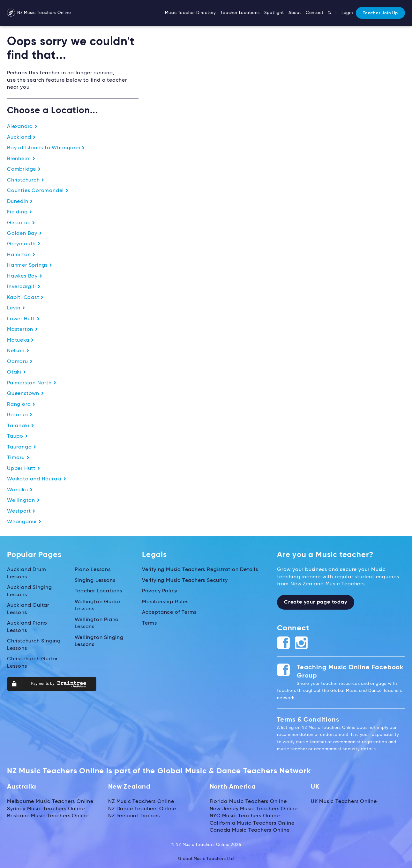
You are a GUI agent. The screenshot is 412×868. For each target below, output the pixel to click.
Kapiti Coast (25, 297)
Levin (16, 308)
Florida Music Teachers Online (248, 801)
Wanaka (20, 489)
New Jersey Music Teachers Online (254, 808)
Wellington (23, 500)
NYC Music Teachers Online (245, 815)
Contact (315, 13)
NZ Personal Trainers (134, 815)
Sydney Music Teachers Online (46, 808)
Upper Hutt (24, 468)
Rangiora (21, 404)
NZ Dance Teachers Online (142, 808)
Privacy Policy (160, 590)
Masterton (22, 329)
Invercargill (24, 286)
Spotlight (274, 13)
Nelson (18, 350)
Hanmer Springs (30, 265)
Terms (150, 622)
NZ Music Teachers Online (39, 13)
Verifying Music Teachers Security (185, 579)
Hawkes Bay (25, 276)
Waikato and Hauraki (37, 478)
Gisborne (21, 223)
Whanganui (24, 521)
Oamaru (20, 361)
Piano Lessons (93, 569)
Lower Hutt (23, 318)
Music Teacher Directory (191, 13)
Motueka (20, 340)
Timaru (18, 457)
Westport (21, 510)
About (295, 13)
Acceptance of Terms (169, 611)
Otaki (17, 372)
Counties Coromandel (38, 190)
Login (347, 13)
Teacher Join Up (380, 13)
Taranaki (21, 425)
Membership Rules (165, 601)
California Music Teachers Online (252, 822)
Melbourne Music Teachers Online (50, 801)
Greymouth (24, 244)
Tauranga (22, 446)
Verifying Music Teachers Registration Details (200, 569)
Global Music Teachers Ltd (206, 858)
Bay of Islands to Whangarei (46, 148)
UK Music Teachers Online (344, 801)
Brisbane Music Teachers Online (48, 815)
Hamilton (21, 255)
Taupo (18, 435)
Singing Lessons (95, 579)
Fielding (20, 212)
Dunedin (20, 201)
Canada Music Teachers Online (250, 829)
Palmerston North (32, 382)
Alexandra (22, 127)
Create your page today (316, 601)
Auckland (21, 137)
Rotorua (20, 414)
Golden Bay (25, 233)
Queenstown (26, 393)
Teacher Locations (240, 13)
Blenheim (21, 159)
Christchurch (26, 180)
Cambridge (24, 169)
